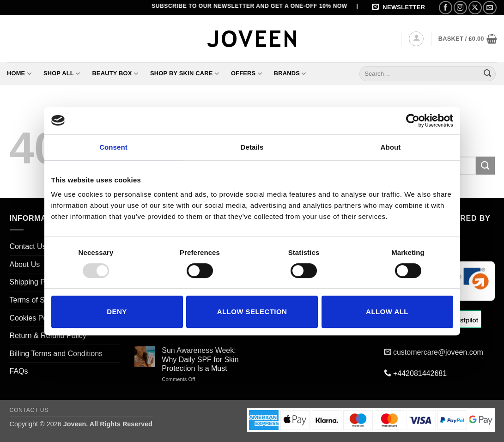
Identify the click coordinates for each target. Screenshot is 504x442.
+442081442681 (420, 373)
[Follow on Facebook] (446, 8)
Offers (246, 74)
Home (19, 74)
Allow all (387, 312)
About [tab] (391, 147)
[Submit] (487, 73)
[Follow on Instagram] (460, 8)
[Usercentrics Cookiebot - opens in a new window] (413, 121)
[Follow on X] (475, 8)
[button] (400, 8)
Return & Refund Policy (48, 336)
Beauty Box (115, 74)
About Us (25, 264)
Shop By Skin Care (185, 74)
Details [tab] (252, 147)
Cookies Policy (34, 318)
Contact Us (28, 246)
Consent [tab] (113, 147)
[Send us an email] (489, 8)
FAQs (19, 371)
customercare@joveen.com (438, 352)
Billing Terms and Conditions (56, 354)
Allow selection (252, 312)
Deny (117, 312)
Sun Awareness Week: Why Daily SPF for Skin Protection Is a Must (200, 359)
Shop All (62, 74)
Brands (290, 74)
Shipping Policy (35, 282)
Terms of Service (37, 300)
